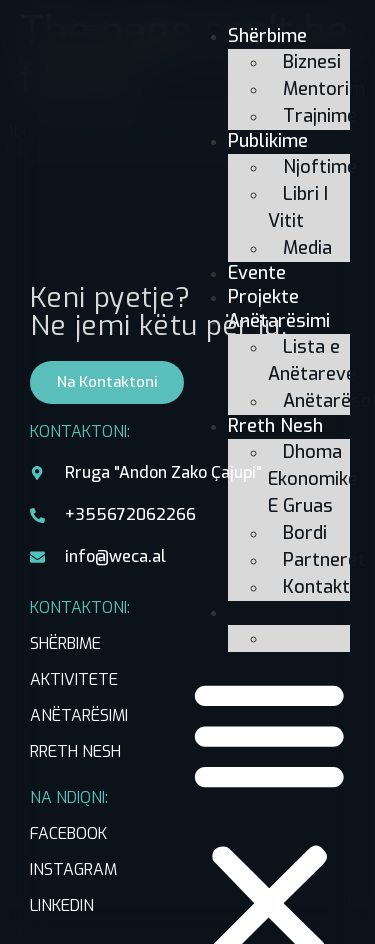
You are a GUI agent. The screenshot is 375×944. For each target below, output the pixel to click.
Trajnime (320, 116)
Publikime (268, 141)
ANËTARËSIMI (79, 715)
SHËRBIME (65, 643)
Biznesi (312, 62)
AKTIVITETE (74, 679)
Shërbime (267, 36)
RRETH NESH (75, 751)
